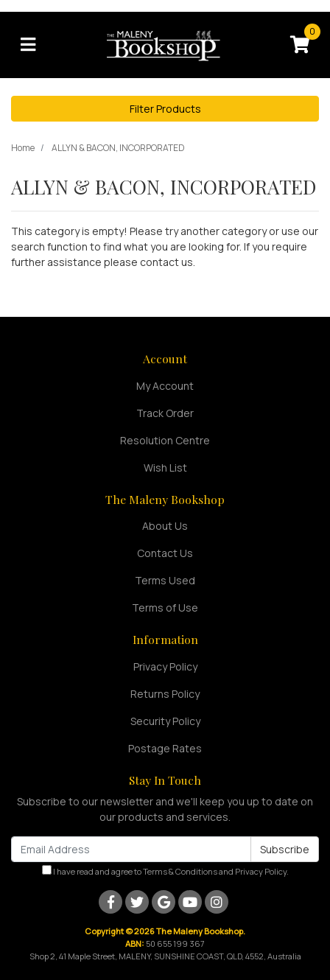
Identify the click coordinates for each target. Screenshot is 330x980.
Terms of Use (165, 608)
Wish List (165, 468)
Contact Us (165, 553)
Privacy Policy (165, 666)
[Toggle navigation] (28, 45)
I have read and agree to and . (165, 871)
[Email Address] (131, 849)
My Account (165, 386)
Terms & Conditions (180, 871)
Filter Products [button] (165, 109)
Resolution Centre (165, 440)
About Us (165, 526)
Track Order (165, 413)
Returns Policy (165, 694)
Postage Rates (165, 748)
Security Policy (165, 721)
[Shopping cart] (300, 45)
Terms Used (165, 580)
